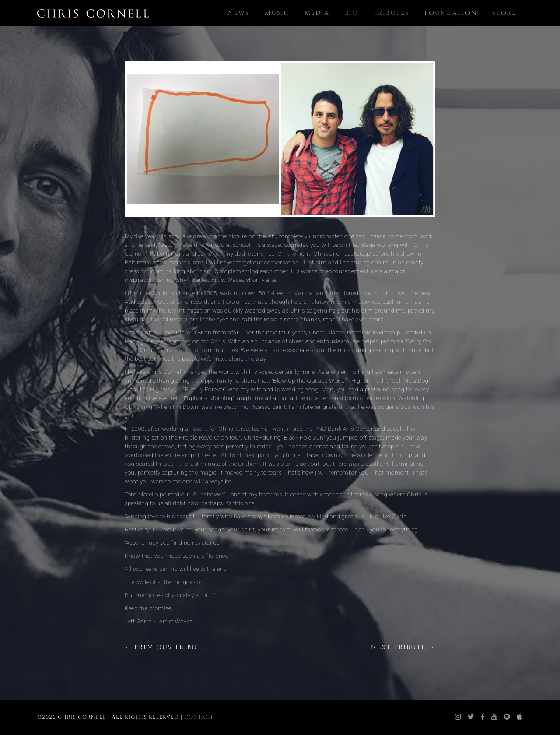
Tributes (391, 13)
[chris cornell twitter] (471, 717)
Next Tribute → (403, 647)
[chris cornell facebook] (483, 717)
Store (504, 13)
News (239, 13)
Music (277, 13)
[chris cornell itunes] (520, 717)
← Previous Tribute (166, 647)
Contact (199, 717)
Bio (352, 13)
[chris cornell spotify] (507, 717)
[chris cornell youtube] (495, 717)
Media (317, 13)
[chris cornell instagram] (458, 717)
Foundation (451, 13)
